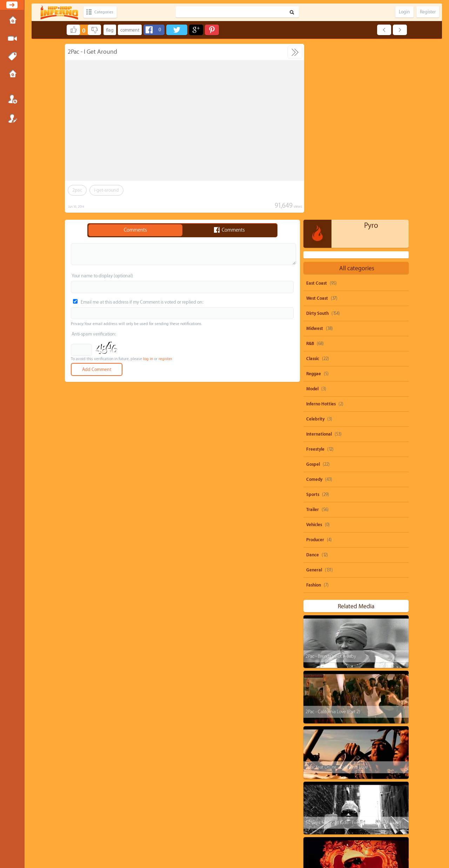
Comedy (314, 304)
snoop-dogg (323, 740)
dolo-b (318, 780)
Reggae (314, 198)
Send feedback (197, 838)
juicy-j (361, 767)
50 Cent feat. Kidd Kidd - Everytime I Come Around (353, 647)
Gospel (313, 289)
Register (12, 118)
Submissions (12, 74)
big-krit (388, 780)
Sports (313, 319)
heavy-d (320, 793)
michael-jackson (366, 807)
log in (148, 359)
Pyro (371, 50)
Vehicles (314, 349)
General (314, 394)
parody (356, 740)
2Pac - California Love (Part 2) (333, 536)
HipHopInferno (229, 844)
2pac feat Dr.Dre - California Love (337, 591)
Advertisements (258, 838)
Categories (106, 12)
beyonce (384, 740)
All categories (357, 92)
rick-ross (349, 793)
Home (12, 21)
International (319, 258)
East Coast (317, 107)
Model (312, 213)
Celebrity (315, 243)
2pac (77, 190)
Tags (12, 57)
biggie (318, 820)
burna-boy (381, 793)
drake (335, 767)
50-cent (319, 753)
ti (314, 767)
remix (344, 820)
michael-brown (353, 780)
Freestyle (315, 273)
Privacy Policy (228, 838)
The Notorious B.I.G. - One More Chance (343, 702)
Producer (315, 364)
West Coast (317, 122)
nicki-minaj (391, 767)
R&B (310, 168)
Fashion (314, 409)
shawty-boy (351, 753)
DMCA (213, 838)
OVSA (242, 838)
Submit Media (12, 39)
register (165, 359)
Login (12, 99)
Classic (313, 183)
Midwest (315, 153)
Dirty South (317, 138)
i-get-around (106, 190)
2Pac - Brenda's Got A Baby (331, 480)
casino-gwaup (325, 807)
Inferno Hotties (321, 228)
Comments (135, 230)
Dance (313, 379)
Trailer (313, 334)
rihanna (383, 753)
